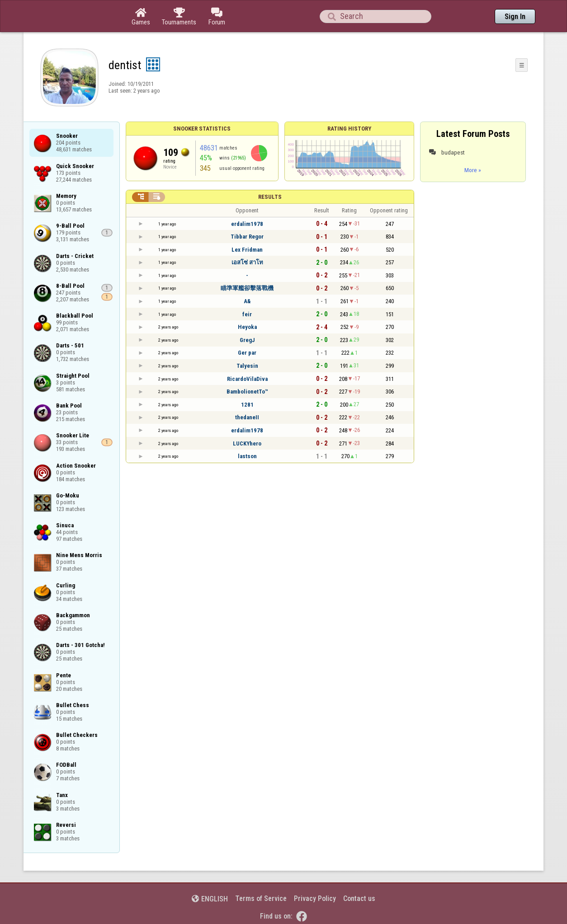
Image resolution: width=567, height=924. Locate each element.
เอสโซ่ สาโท (247, 262)
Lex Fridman (247, 250)
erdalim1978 (247, 224)
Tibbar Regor (247, 237)
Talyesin (247, 366)
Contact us (359, 898)
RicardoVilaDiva (247, 379)
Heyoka (247, 327)
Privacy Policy (315, 898)
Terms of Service (261, 898)
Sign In (515, 16)
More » (473, 170)
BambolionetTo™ (247, 392)
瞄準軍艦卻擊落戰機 (247, 288)
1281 (247, 405)
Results (270, 197)
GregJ (247, 340)
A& (247, 301)
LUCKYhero (247, 443)
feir (247, 314)
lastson (247, 456)
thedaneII (247, 417)
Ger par (247, 353)
